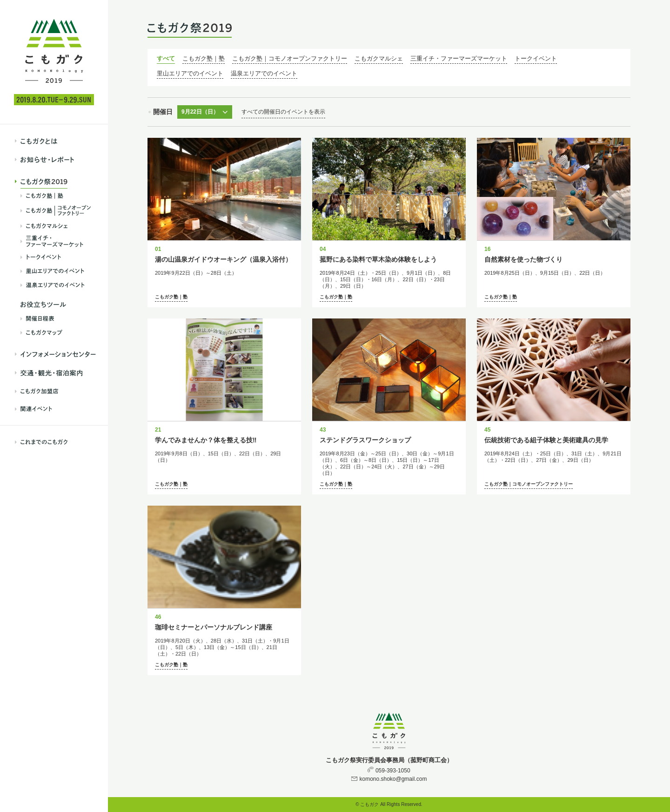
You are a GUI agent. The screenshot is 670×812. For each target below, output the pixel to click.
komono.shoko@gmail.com (393, 779)
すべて (166, 58)
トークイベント (536, 58)
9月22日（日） (200, 112)
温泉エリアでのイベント (264, 73)
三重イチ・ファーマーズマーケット (459, 58)
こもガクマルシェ (379, 58)
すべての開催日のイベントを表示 (283, 112)
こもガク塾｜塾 (204, 58)
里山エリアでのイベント (190, 73)
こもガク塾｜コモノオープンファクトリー (290, 58)
